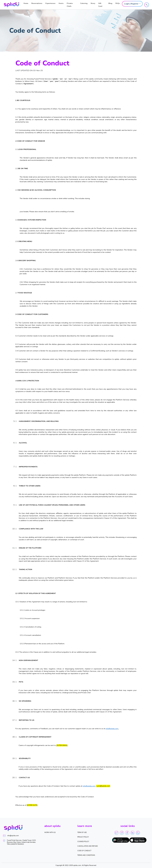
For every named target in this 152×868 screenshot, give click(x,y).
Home (26, 3)
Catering (84, 3)
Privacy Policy (83, 837)
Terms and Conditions (86, 855)
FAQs (118, 3)
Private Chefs (70, 5)
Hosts (61, 3)
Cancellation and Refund (88, 846)
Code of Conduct (84, 851)
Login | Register (132, 4)
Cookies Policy (83, 842)
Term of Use (82, 832)
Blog (110, 3)
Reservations (37, 3)
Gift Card (100, 5)
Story (93, 3)
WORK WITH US (50, 832)
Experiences (50, 3)
